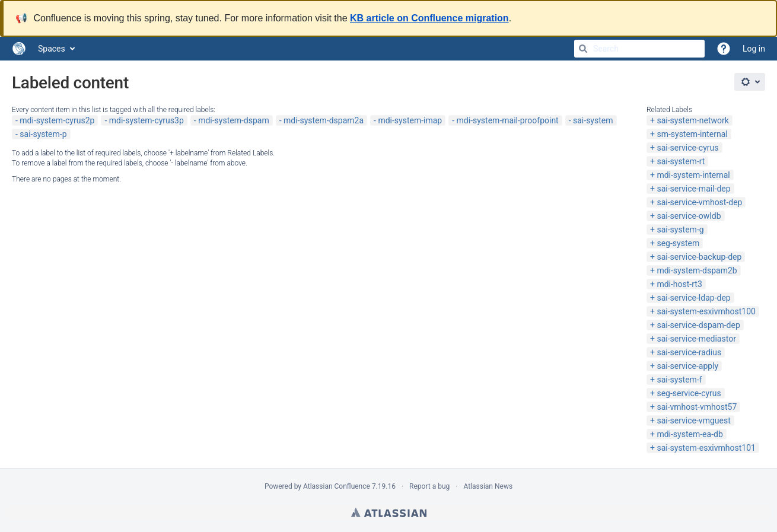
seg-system (678, 243)
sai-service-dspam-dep (698, 325)
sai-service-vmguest (693, 420)
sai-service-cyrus (687, 148)
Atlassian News (488, 486)
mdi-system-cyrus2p (57, 120)
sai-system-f (679, 380)
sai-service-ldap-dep (693, 298)
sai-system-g (680, 230)
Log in (754, 49)
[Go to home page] (19, 49)
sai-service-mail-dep (693, 189)
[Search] (583, 49)
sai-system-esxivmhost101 (706, 448)
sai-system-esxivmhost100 (706, 311)
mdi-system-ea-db (690, 434)
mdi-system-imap (410, 120)
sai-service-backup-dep (699, 257)
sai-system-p (43, 134)
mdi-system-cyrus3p (147, 120)
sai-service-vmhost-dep (699, 202)
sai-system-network (692, 120)
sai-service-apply (687, 366)
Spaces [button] (52, 49)
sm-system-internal (692, 134)
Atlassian (389, 512)
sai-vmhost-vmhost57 (697, 407)
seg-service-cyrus (689, 393)
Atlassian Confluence (337, 486)
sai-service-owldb (689, 216)
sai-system (593, 120)
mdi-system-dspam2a (324, 120)
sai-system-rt (681, 161)
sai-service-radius (689, 352)
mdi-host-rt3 (679, 284)
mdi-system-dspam (234, 120)
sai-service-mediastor (696, 339)
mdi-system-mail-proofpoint (508, 120)
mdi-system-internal (693, 175)
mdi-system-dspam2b (697, 270)
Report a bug (429, 486)
